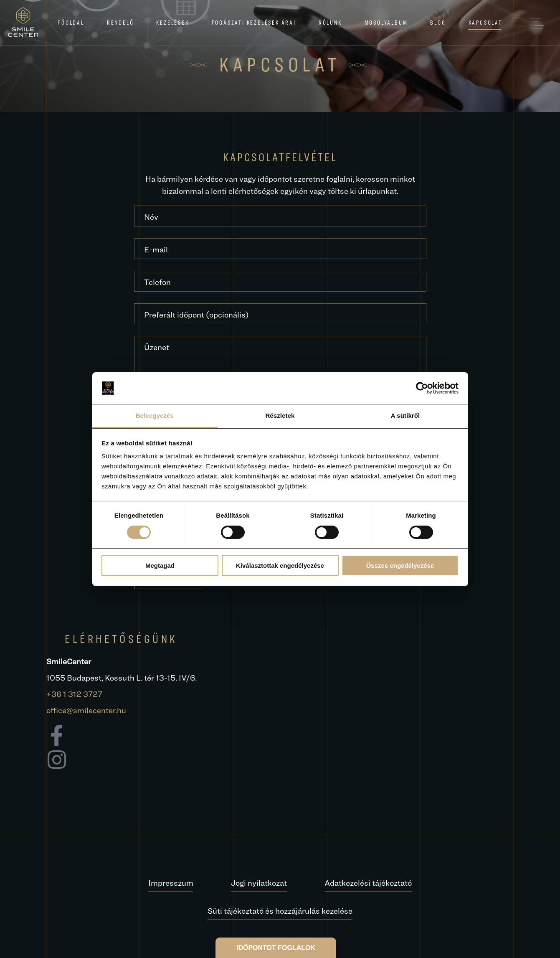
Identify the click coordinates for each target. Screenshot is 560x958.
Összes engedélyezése (400, 565)
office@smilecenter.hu (86, 710)
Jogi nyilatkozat (259, 883)
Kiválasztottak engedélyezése (280, 565)
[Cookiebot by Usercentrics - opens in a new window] (422, 388)
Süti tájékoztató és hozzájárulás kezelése (280, 911)
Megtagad (160, 565)
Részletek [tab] (280, 415)
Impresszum (171, 883)
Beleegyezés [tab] (155, 415)
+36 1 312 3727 (74, 694)
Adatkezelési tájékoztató (368, 883)
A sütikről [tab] (405, 415)
